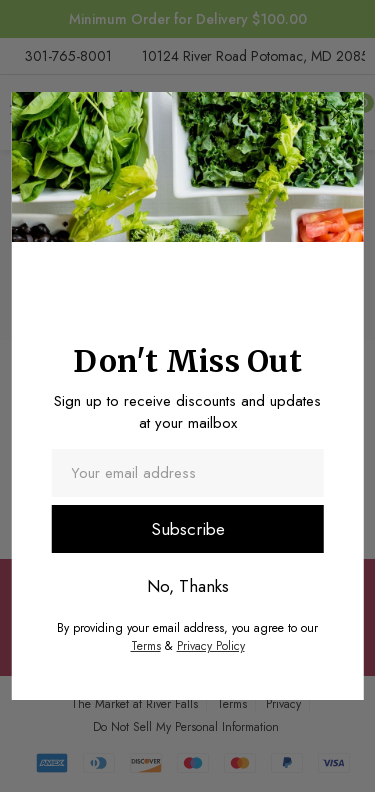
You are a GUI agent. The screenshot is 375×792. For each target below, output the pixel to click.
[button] (339, 112)
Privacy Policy (211, 646)
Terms (146, 646)
